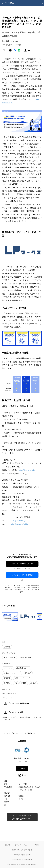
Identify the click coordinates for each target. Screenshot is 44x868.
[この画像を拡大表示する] (10, 616)
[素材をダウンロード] (25, 50)
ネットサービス (10, 657)
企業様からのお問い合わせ (22, 855)
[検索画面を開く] (42, 3)
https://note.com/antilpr (20, 524)
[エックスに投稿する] (10, 50)
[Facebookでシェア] (15, 50)
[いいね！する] (4, 50)
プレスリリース (16, 733)
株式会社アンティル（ (12, 673)
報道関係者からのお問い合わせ (22, 850)
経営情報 (7, 647)
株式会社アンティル (32, 733)
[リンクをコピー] (30, 50)
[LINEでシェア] (19, 50)
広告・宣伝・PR (25, 657)
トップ (6, 733)
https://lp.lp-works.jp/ (27, 470)
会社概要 (8, 845)
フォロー (22, 768)
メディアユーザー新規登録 (22, 575)
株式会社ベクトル (23, 668)
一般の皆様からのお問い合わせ (22, 860)
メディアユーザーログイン (22, 564)
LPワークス (8, 668)
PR (16, 683)
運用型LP (7, 683)
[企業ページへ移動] (22, 751)
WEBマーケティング (22, 678)
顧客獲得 (7, 678)
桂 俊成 (33, 683)
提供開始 (28, 673)
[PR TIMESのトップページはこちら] (9, 3)
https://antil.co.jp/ (20, 521)
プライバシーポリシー (22, 845)
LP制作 (24, 683)
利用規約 (37, 845)
